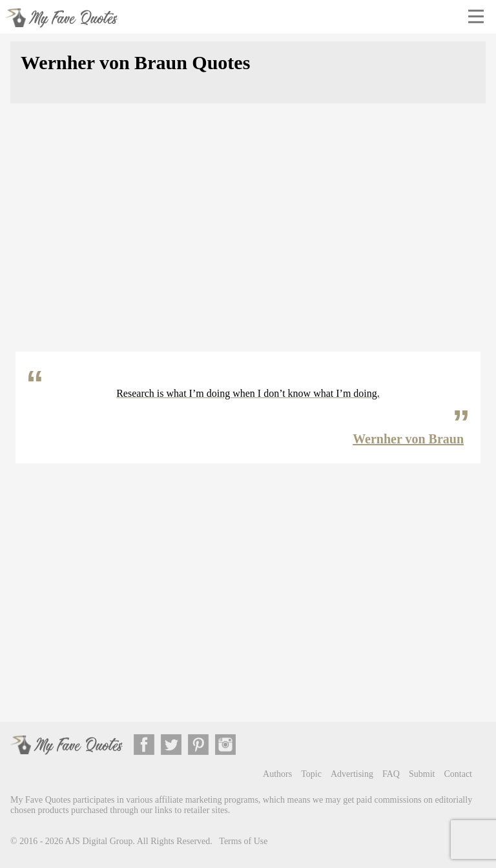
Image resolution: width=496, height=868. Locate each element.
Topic (311, 774)
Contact (458, 774)
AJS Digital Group (99, 841)
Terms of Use (243, 841)
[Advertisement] (248, 235)
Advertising (352, 774)
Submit (422, 774)
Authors (277, 774)
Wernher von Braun (408, 439)
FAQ (391, 774)
